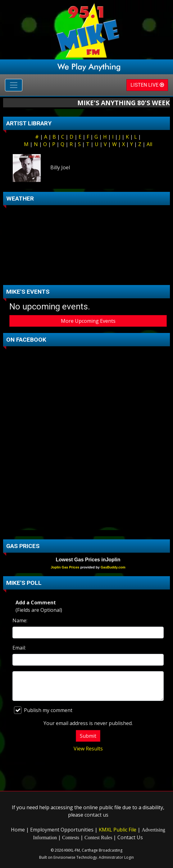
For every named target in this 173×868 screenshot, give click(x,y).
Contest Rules (98, 838)
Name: (20, 620)
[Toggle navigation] (14, 85)
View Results (88, 749)
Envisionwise (64, 857)
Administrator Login (116, 857)
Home (18, 830)
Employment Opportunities (62, 830)
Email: (19, 648)
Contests (71, 838)
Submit (88, 736)
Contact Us (130, 837)
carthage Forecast (88, 276)
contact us (96, 815)
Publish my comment (43, 710)
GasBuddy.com (113, 567)
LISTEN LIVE (147, 85)
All (149, 144)
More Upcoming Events (88, 321)
